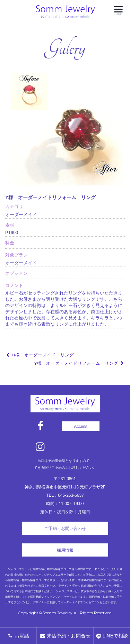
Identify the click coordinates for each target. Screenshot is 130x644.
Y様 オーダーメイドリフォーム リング (80, 363)
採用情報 (65, 550)
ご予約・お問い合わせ (65, 529)
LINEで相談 (112, 636)
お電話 (18, 636)
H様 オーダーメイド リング (40, 355)
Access (81, 427)
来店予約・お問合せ (65, 636)
